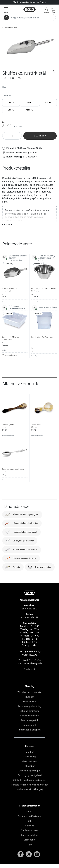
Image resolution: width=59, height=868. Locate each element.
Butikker (30, 697)
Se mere (43, 2)
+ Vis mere (8, 224)
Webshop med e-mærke (29, 692)
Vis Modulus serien (10, 355)
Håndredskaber (11, 28)
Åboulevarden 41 (30, 617)
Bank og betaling (30, 835)
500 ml (48, 103)
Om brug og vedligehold (30, 775)
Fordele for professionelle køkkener (30, 785)
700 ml (11, 110)
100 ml (11, 103)
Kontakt (29, 812)
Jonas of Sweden (37, 302)
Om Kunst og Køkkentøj (29, 816)
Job (30, 821)
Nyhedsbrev (29, 766)
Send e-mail (29, 669)
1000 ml (30, 110)
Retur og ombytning (29, 711)
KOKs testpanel (29, 761)
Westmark (5, 302)
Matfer (4, 350)
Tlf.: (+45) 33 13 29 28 (30, 660)
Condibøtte (35, 356)
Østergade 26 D (29, 609)
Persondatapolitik (29, 720)
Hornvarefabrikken (8, 436)
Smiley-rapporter (29, 830)
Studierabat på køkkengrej (29, 789)
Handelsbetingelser (30, 716)
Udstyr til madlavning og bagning (30, 780)
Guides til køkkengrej (30, 771)
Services (30, 826)
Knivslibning (29, 757)
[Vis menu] (6, 10)
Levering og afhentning (30, 706)
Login (30, 844)
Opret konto (30, 840)
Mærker (29, 752)
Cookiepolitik (29, 725)
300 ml (29, 103)
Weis (3, 480)
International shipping (29, 730)
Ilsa (4, 87)
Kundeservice (30, 702)
